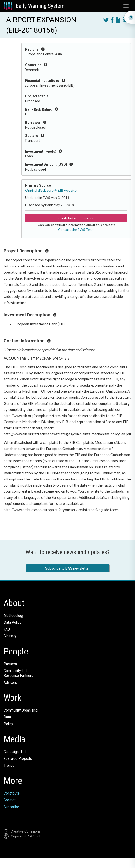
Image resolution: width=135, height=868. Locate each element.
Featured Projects (18, 759)
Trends (9, 765)
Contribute (12, 793)
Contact (10, 800)
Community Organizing (21, 710)
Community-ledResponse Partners (18, 673)
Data (7, 717)
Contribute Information (76, 218)
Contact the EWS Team (76, 230)
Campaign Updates (18, 752)
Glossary (10, 636)
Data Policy (12, 622)
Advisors (10, 682)
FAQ (7, 629)
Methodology (14, 616)
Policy (8, 724)
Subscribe (11, 807)
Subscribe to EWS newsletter (67, 568)
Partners (10, 664)
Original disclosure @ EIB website (51, 190)
